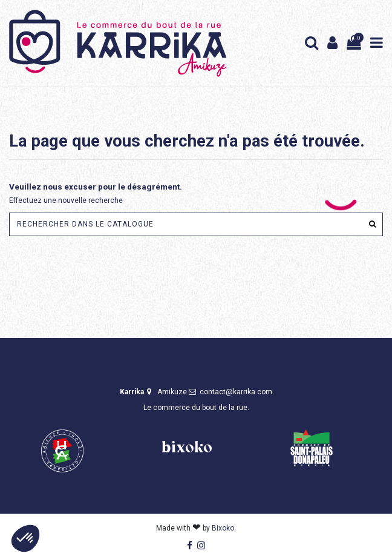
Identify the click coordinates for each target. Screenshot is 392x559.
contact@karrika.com (236, 392)
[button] (25, 538)
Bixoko (223, 528)
